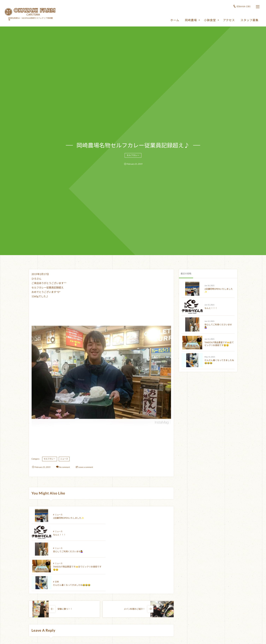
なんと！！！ (129, 521)
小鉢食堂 (210, 20)
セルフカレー (133, 156)
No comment (64, 467)
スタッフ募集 (249, 20)
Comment (36, 614)
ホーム (174, 20)
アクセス (228, 20)
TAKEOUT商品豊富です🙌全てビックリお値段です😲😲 (219, 344)
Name (34, 636)
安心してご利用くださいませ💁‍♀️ (68, 537)
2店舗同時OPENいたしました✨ (69, 521)
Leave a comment (86, 467)
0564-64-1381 (243, 6)
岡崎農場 (190, 20)
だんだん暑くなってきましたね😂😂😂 (72, 554)
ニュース (64, 459)
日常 (57, 551)
